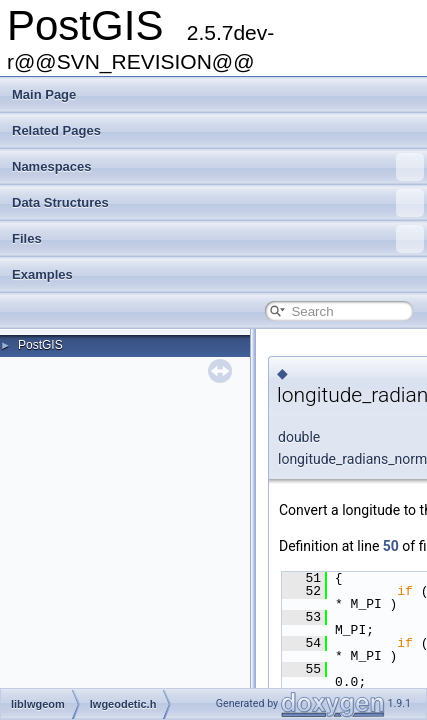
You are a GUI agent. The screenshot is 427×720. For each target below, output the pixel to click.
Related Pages (56, 130)
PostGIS (40, 345)
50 (391, 546)
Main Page (44, 94)
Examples (42, 274)
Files (218, 239)
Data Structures (218, 203)
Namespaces (218, 167)
